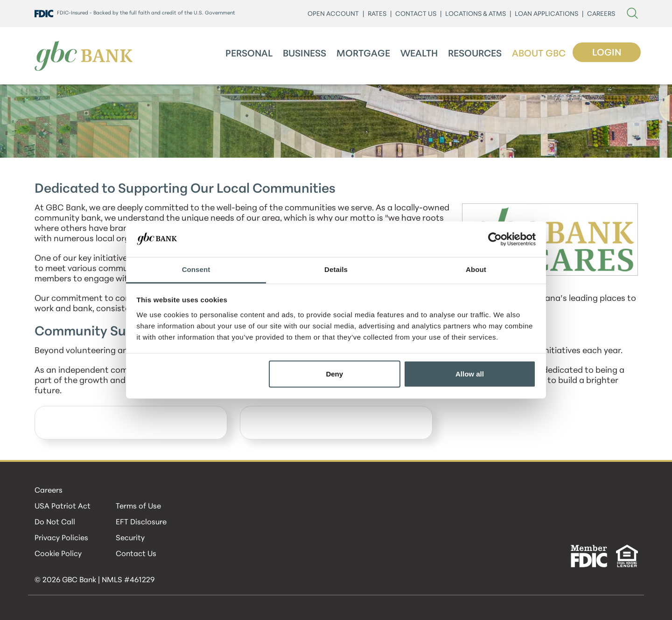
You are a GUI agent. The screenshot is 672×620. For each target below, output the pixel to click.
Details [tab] (336, 269)
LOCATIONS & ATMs (476, 14)
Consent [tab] (196, 269)
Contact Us (136, 554)
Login (607, 53)
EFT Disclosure (141, 522)
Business (304, 54)
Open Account (333, 14)
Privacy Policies (61, 538)
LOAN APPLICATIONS (546, 14)
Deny (334, 374)
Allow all (470, 374)
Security (130, 538)
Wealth (419, 54)
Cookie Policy (58, 554)
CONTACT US (416, 14)
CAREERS (601, 14)
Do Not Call (55, 522)
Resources (475, 54)
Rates (377, 14)
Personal (249, 54)
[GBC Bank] (84, 56)
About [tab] (476, 269)
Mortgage (363, 54)
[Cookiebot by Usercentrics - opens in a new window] (495, 239)
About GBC (539, 54)
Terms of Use (138, 507)
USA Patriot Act (63, 507)
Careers (49, 491)
